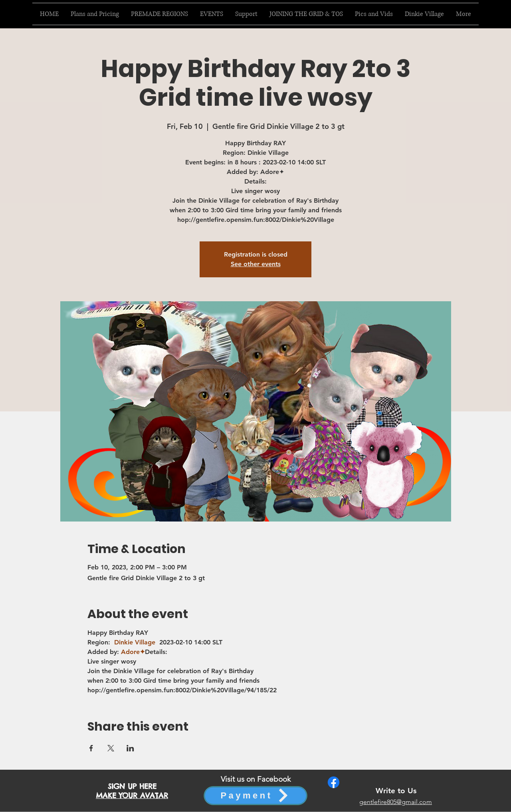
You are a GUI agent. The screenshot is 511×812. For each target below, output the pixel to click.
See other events (256, 264)
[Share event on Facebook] (91, 748)
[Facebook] (334, 782)
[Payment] (255, 796)
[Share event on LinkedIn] (130, 748)
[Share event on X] (111, 748)
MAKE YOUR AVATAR (132, 795)
